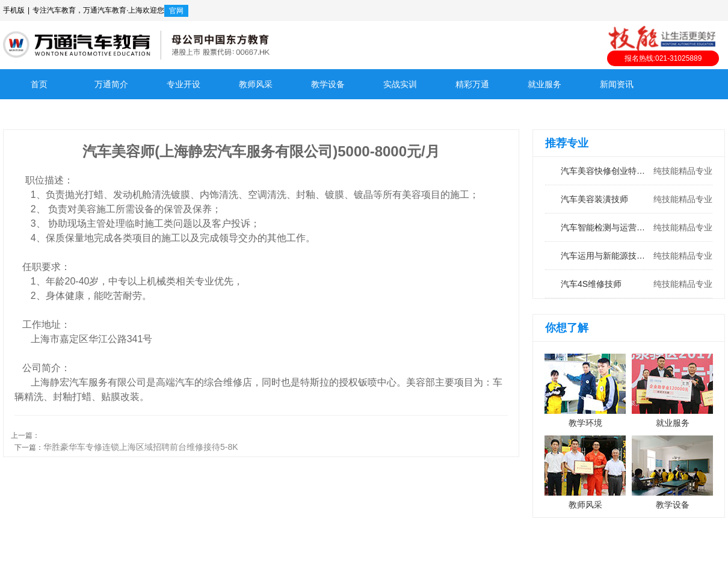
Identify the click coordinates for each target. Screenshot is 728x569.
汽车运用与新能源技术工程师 (629, 256)
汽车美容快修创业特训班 (629, 171)
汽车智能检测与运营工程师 (629, 227)
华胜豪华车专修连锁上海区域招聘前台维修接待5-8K (141, 447)
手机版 (14, 10)
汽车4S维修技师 (629, 284)
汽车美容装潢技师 (629, 199)
